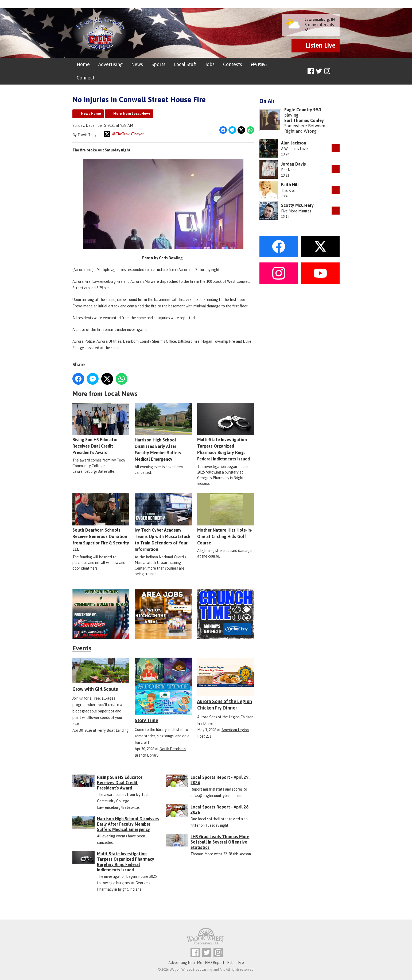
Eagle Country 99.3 (303, 110)
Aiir (222, 969)
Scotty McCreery (297, 205)
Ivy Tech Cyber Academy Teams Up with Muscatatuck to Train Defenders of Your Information (163, 523)
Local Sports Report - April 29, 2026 (220, 780)
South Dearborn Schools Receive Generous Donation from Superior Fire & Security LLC (101, 523)
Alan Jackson (294, 143)
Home (83, 64)
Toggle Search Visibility (336, 71)
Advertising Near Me (185, 963)
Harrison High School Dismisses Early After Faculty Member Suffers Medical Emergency (163, 432)
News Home (91, 114)
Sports (158, 64)
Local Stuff (185, 64)
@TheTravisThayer (124, 134)
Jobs (210, 64)
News (137, 64)
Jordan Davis (294, 164)
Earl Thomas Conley (304, 120)
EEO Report (215, 963)
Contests (233, 64)
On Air (257, 64)
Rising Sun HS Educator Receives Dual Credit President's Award (101, 429)
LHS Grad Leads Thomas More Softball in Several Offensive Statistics (220, 842)
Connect (86, 78)
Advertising (110, 64)
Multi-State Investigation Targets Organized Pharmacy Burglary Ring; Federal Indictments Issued (226, 432)
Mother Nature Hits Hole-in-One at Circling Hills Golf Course (226, 520)
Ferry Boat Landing (113, 730)
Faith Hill (290, 185)
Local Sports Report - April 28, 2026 (220, 810)
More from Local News (132, 114)
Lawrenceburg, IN (320, 20)
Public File (236, 963)
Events (82, 648)
